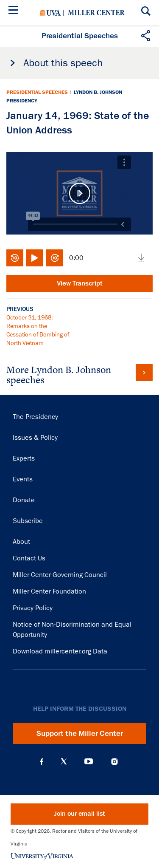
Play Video (79, 193)
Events (23, 479)
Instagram (114, 762)
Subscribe (28, 521)
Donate (24, 500)
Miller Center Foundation (49, 591)
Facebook (42, 761)
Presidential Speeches (37, 92)
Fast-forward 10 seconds (55, 258)
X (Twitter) (64, 761)
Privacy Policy (33, 608)
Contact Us (29, 558)
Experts (24, 458)
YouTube (89, 761)
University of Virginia (50, 13)
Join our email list (79, 814)
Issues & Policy (35, 438)
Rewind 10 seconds (15, 258)
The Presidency (35, 417)
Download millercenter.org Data (60, 651)
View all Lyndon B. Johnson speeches (144, 373)
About (21, 542)
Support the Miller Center (80, 733)
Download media (141, 258)
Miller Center (96, 13)
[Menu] (15, 11)
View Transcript (80, 283)
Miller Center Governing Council (60, 575)
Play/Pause (35, 258)
